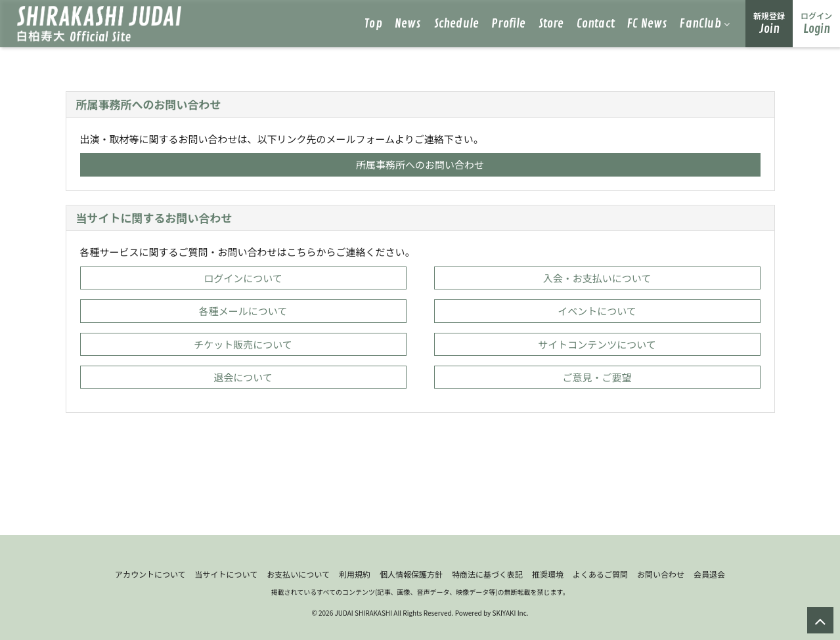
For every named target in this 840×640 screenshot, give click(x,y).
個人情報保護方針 (411, 574)
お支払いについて (298, 574)
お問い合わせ (661, 574)
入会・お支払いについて (597, 278)
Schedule (457, 24)
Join (769, 23)
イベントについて (597, 311)
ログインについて (243, 278)
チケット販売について (243, 344)
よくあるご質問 (600, 574)
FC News (647, 24)
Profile (508, 24)
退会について (243, 377)
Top (373, 24)
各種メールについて (243, 311)
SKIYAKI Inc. (510, 613)
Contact (596, 24)
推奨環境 (548, 574)
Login (816, 23)
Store (551, 24)
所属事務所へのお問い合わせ (420, 164)
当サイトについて (227, 574)
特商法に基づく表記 (487, 574)
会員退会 (709, 574)
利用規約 (355, 574)
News (408, 24)
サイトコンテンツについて (597, 344)
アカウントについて (150, 574)
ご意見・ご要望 (597, 377)
